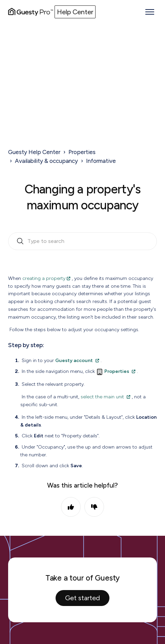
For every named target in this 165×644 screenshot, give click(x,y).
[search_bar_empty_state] (82, 241)
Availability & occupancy (46, 161)
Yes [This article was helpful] (71, 507)
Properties (82, 152)
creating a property (44, 278)
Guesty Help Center (34, 152)
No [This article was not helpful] (94, 507)
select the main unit (102, 397)
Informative (101, 161)
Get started (82, 598)
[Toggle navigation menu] (150, 12)
